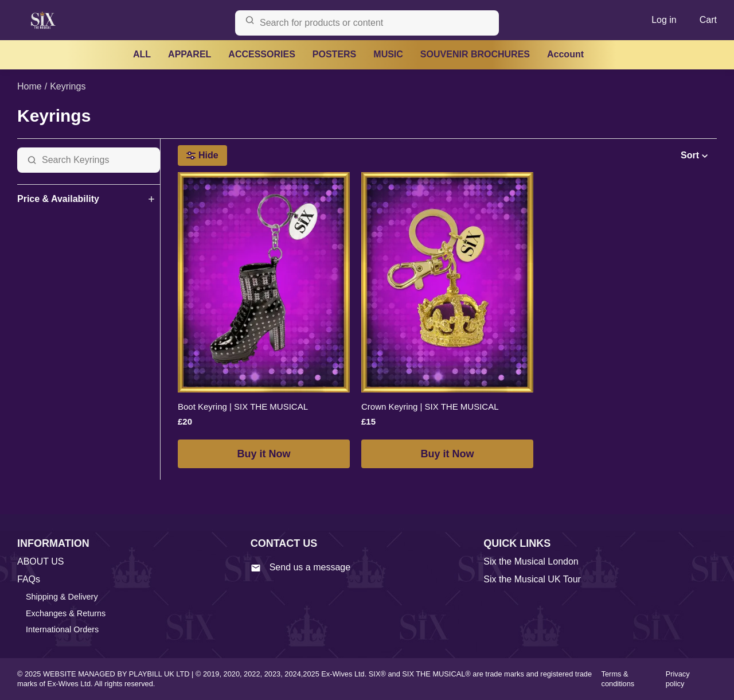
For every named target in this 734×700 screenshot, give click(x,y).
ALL (142, 54)
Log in (664, 20)
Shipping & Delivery (62, 597)
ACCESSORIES (261, 54)
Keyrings (68, 86)
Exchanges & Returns (66, 613)
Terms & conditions (618, 679)
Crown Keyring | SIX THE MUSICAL (430, 407)
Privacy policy (678, 679)
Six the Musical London (531, 561)
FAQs (29, 579)
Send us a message (300, 567)
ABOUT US (41, 561)
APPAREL (190, 54)
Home (30, 86)
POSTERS (334, 54)
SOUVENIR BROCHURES (475, 54)
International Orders (62, 629)
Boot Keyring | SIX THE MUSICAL (243, 407)
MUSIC (388, 54)
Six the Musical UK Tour (532, 579)
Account (565, 54)
